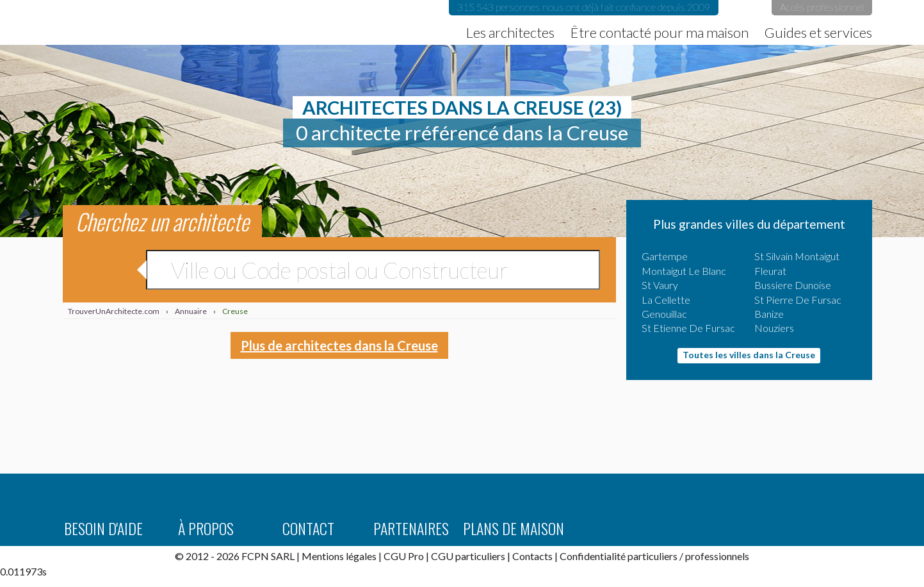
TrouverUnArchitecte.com (168, 22)
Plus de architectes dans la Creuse (339, 345)
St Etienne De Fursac (688, 328)
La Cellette (666, 300)
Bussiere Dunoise (793, 285)
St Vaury (660, 285)
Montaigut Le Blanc (684, 271)
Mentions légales (339, 556)
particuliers (652, 556)
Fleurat (770, 271)
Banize (769, 314)
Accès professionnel (822, 7)
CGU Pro (404, 556)
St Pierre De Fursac (798, 300)
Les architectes (510, 33)
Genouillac (664, 314)
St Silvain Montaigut (797, 256)
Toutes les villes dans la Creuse (749, 355)
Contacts (532, 556)
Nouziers (774, 328)
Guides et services (818, 33)
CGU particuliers (468, 556)
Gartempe (665, 256)
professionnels (717, 556)
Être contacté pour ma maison (660, 33)
